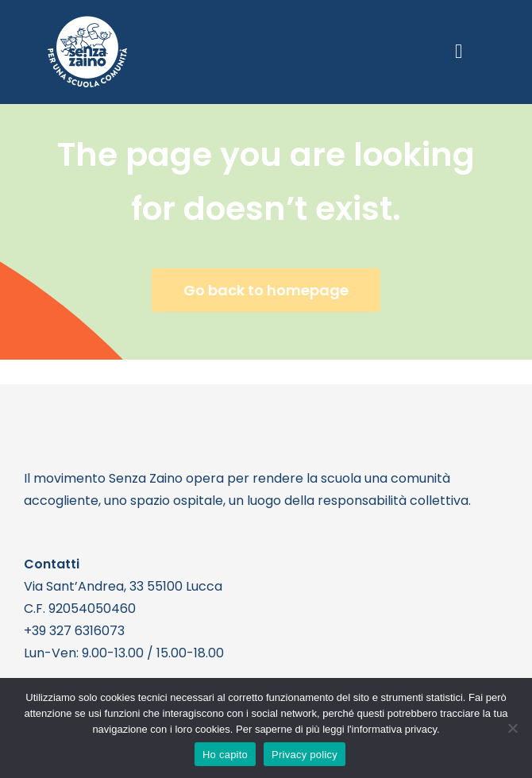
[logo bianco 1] (87, 23)
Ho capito (225, 755)
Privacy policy (305, 755)
